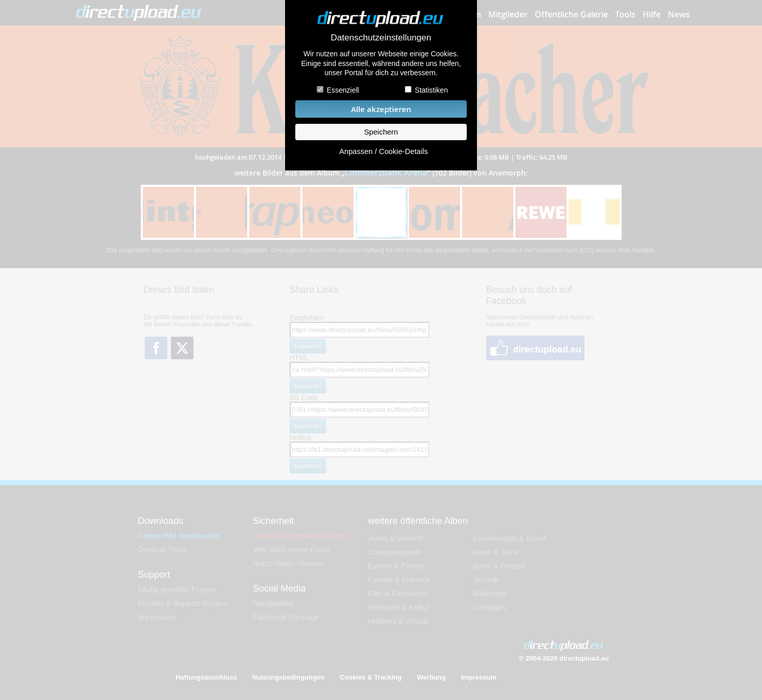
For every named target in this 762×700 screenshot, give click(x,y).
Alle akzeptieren (381, 109)
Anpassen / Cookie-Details (384, 151)
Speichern (381, 132)
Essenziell (343, 90)
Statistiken (432, 90)
